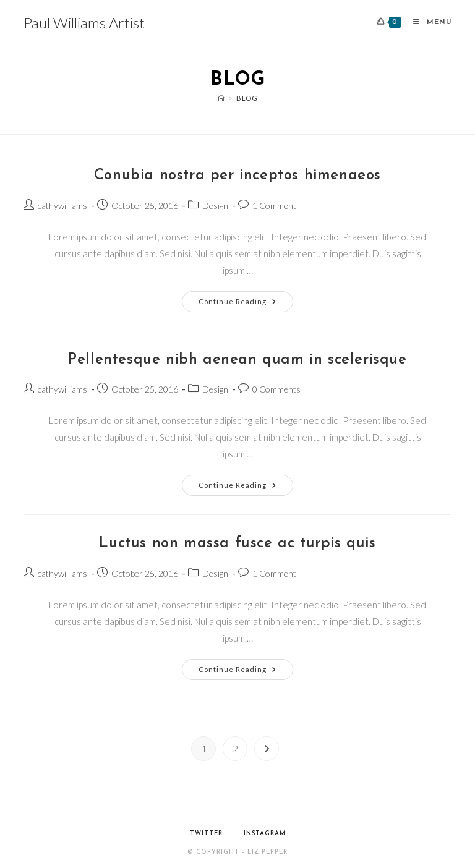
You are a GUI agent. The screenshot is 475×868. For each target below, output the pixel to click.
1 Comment (274, 206)
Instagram (265, 834)
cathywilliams (62, 206)
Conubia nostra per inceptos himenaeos (237, 176)
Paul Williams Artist (84, 23)
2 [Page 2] (235, 748)
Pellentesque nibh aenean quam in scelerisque (237, 360)
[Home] (221, 98)
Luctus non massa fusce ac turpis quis (237, 543)
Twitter (206, 834)
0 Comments (276, 389)
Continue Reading (246, 304)
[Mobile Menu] (428, 23)
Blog (247, 98)
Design (215, 206)
